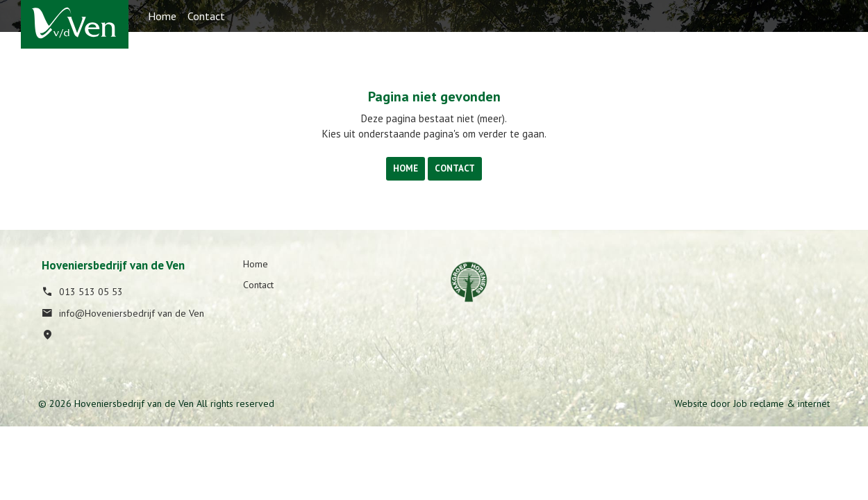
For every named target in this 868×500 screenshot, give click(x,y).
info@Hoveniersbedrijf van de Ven (123, 313)
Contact (206, 16)
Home (162, 16)
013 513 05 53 (82, 292)
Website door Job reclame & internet (752, 403)
